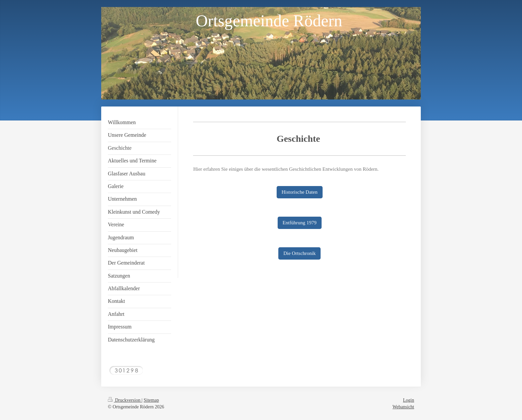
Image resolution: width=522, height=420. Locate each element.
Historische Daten (300, 192)
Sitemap (151, 400)
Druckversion (125, 400)
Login (409, 400)
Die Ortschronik (299, 253)
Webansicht (403, 407)
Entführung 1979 (300, 223)
